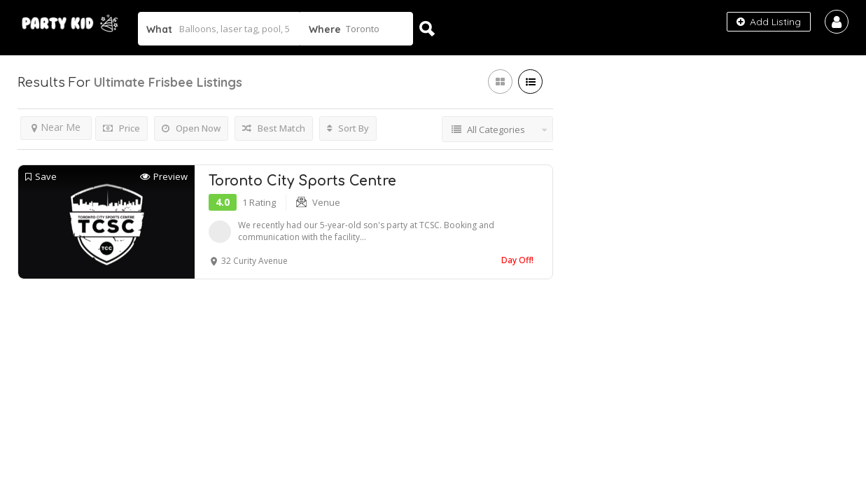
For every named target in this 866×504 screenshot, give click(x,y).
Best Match (274, 128)
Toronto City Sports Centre (302, 181)
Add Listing (769, 22)
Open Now (191, 128)
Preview (164, 177)
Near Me (56, 127)
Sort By (348, 128)
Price (121, 128)
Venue (326, 202)
